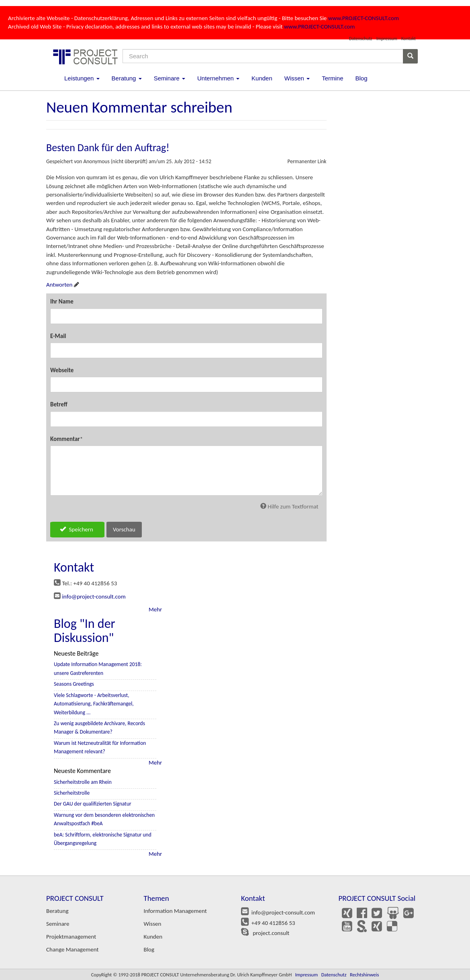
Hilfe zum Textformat (289, 506)
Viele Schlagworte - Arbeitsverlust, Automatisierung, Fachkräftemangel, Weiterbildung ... (94, 704)
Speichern (77, 529)
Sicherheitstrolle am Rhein (83, 782)
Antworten (59, 285)
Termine (332, 78)
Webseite (62, 370)
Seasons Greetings (74, 684)
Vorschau (124, 529)
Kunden (262, 78)
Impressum (387, 39)
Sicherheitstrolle (72, 793)
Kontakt (409, 39)
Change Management (72, 949)
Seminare (170, 78)
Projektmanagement (71, 937)
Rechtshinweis (364, 975)
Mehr (155, 609)
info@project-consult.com (94, 597)
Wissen (297, 78)
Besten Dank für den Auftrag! (108, 148)
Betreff (59, 404)
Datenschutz (361, 39)
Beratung (127, 78)
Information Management (175, 911)
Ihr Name (62, 301)
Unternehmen (218, 78)
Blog (361, 78)
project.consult (270, 933)
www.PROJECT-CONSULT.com (364, 18)
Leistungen (82, 78)
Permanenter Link (307, 161)
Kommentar (65, 439)
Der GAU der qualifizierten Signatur (93, 804)
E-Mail (58, 336)
